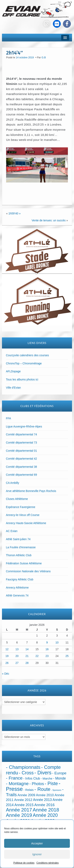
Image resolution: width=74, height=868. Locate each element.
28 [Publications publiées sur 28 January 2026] (27, 663)
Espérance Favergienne (21, 507)
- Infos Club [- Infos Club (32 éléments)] (32, 778)
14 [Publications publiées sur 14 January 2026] (27, 649)
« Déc (6, 674)
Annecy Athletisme (17, 588)
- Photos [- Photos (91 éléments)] (37, 784)
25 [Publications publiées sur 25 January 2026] (67, 656)
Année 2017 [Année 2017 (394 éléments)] (19, 810)
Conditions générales (47, 863)
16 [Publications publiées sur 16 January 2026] (47, 649)
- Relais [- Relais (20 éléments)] (29, 790)
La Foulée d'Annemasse (21, 547)
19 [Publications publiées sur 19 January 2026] (7, 656)
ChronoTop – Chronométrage (24, 363)
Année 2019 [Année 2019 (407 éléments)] (19, 815)
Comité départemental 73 (21, 443)
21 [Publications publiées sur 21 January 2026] (27, 656)
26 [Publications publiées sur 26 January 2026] (7, 663)
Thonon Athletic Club (19, 555)
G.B (44, 58)
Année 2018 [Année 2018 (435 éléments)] (46, 810)
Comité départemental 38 (21, 467)
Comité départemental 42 (21, 459)
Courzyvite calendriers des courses (27, 355)
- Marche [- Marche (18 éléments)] (47, 779)
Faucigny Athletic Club (20, 579)
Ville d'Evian (13, 388)
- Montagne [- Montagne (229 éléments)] (17, 784)
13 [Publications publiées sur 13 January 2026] (17, 649)
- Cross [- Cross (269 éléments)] (26, 773)
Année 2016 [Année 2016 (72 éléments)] (44, 805)
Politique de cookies (24, 863)
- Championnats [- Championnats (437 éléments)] (23, 767)
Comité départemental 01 (21, 451)
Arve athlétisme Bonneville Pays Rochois (31, 491)
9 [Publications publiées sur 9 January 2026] (47, 642)
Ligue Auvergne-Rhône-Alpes (24, 426)
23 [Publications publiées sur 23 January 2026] (47, 656)
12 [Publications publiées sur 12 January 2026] (7, 649)
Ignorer (37, 854)
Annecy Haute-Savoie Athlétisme (26, 523)
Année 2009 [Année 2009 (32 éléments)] (26, 795)
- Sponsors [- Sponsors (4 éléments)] (56, 790)
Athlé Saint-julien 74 (18, 539)
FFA (8, 418)
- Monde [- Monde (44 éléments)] (59, 778)
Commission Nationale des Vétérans (28, 571)
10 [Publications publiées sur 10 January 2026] (57, 642)
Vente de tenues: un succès (49, 220)
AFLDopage (13, 371)
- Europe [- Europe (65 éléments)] (59, 773)
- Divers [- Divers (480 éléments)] (43, 773)
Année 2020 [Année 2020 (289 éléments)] (45, 815)
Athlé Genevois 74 (17, 595)
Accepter (37, 843)
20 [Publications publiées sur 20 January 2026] (17, 656)
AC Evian (12, 531)
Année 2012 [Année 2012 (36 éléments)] (23, 800)
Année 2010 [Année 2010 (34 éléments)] (45, 795)
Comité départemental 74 (21, 434)
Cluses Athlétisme (17, 499)
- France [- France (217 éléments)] (14, 778)
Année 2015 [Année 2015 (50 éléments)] (24, 805)
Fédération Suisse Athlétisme (24, 563)
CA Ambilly (13, 483)
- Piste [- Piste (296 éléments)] (51, 784)
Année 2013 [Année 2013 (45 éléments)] (42, 800)
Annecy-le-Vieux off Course (23, 515)
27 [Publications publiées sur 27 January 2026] (17, 663)
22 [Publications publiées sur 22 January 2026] (37, 656)
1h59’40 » (15, 213)
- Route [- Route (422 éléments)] (42, 789)
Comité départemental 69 (21, 475)
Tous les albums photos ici (22, 379)
